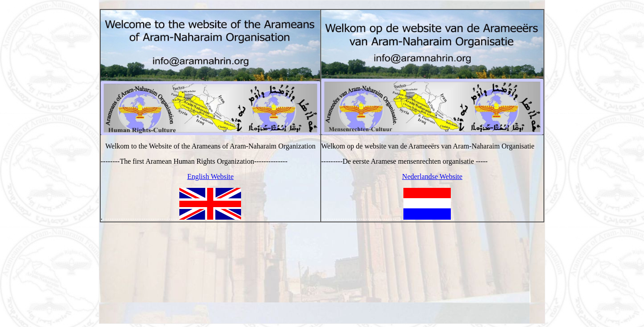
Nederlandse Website (432, 176)
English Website (211, 176)
